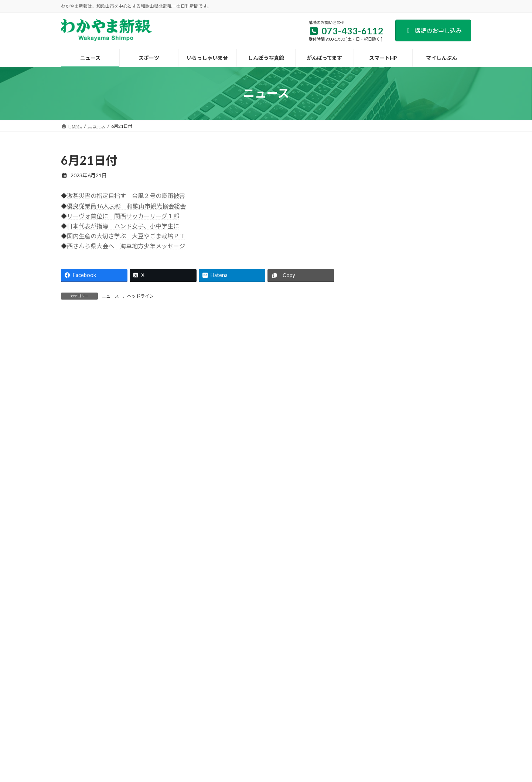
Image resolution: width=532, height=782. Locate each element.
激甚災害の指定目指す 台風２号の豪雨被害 (126, 196)
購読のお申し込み (433, 30)
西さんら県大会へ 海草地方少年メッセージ (126, 246)
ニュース (110, 296)
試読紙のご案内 (209, 702)
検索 (452, 158)
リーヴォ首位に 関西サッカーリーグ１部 (123, 216)
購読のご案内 (166, 702)
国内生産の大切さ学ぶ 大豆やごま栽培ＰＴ (126, 236)
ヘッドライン (140, 296)
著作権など (400, 702)
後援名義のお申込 (307, 702)
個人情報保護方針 (357, 702)
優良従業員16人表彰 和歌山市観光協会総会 (126, 206)
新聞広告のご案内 (257, 702)
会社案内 (130, 702)
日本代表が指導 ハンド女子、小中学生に (123, 226)
